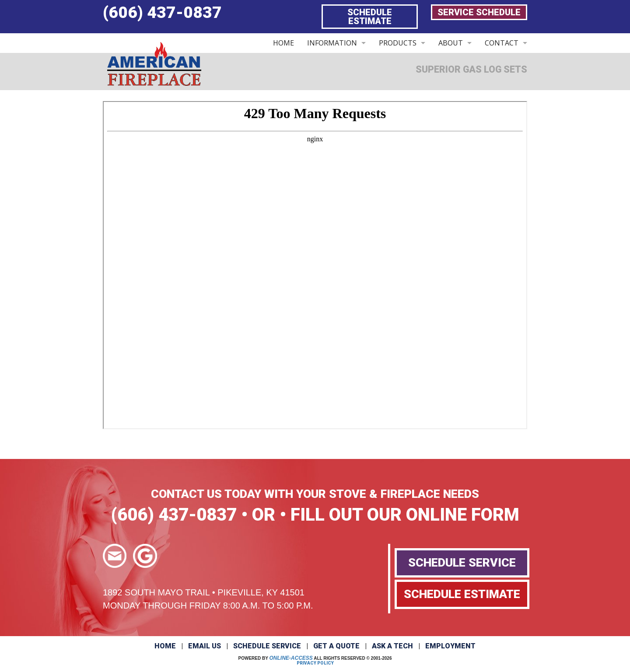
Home (165, 646)
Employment (450, 646)
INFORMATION (332, 43)
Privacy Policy (315, 663)
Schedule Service (267, 646)
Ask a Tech (392, 646)
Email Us (205, 646)
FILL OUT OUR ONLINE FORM (405, 515)
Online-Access (291, 658)
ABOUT (451, 43)
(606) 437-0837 (162, 12)
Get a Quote (336, 646)
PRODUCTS (398, 43)
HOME (283, 43)
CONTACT (502, 43)
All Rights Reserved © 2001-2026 (353, 658)
